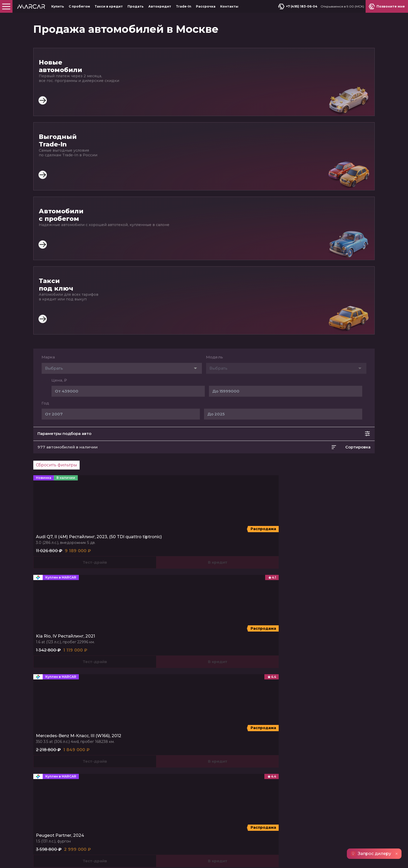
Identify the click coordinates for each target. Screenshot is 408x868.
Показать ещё (204, 494)
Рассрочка (206, 6)
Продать (136, 6)
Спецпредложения (54, 712)
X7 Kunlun (263, 545)
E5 (224, 545)
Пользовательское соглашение (64, 859)
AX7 (311, 545)
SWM (54, 571)
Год (45, 189)
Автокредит (160, 6)
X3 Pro (236, 545)
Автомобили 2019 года (196, 634)
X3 (248, 545)
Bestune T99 (168, 588)
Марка (48, 143)
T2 (69, 545)
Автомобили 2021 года (131, 634)
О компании (47, 734)
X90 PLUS (104, 545)
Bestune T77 (170, 581)
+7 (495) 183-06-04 (299, 7)
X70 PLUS (84, 545)
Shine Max (339, 545)
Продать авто (310, 671)
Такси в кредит (109, 6)
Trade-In (184, 6)
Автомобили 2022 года (262, 634)
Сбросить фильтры (56, 251)
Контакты (229, 6)
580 (311, 552)
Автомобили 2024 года (65, 634)
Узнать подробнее (139, 819)
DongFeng (321, 535)
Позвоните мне (354, 671)
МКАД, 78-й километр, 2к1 (321, 698)
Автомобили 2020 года (329, 634)
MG (138, 535)
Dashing (56, 545)
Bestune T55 (145, 588)
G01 (52, 581)
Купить (58, 6)
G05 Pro (80, 581)
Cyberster (164, 545)
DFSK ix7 (326, 552)
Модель (215, 143)
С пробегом (79, 6)
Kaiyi (227, 535)
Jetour (56, 535)
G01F (64, 581)
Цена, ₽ (59, 166)
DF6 (323, 545)
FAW (140, 571)
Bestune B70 (145, 581)
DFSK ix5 (358, 545)
